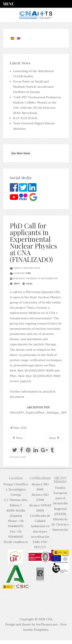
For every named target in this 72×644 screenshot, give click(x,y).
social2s (23, 457)
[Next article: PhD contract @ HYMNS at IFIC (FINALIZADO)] (54, 438)
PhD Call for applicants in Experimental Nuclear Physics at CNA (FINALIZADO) (33, 242)
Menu (9, 4)
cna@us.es (21, 542)
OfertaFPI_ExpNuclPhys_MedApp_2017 (38, 412)
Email (27, 284)
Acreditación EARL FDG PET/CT (40, 542)
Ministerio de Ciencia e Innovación (60, 524)
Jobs (28, 273)
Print (15, 284)
